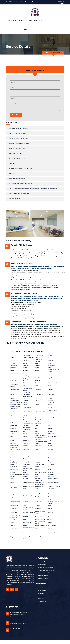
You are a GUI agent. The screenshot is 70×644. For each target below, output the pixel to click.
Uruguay (38, 532)
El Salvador (51, 402)
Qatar (12, 480)
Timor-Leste (39, 518)
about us (41, 592)
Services (21, 20)
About (15, 20)
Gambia (26, 414)
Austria (50, 363)
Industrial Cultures (43, 580)
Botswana (38, 374)
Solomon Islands (15, 504)
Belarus (25, 367)
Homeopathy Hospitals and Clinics (20, 143)
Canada (26, 383)
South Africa (39, 504)
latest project (42, 594)
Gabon (13, 414)
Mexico (13, 459)
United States (15, 532)
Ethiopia (50, 404)
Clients (35, 20)
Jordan (37, 433)
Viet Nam (38, 537)
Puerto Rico (51, 478)
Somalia (26, 504)
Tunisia (50, 521)
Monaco (50, 459)
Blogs (41, 20)
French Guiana (27, 411)
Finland (50, 407)
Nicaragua (14, 469)
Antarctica (26, 360)
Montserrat (39, 463)
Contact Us (41, 597)
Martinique (14, 455)
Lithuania (26, 445)
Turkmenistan (27, 524)
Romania (38, 480)
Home (10, 20)
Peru (37, 476)
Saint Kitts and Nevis (54, 484)
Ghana (12, 416)
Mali (24, 453)
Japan (12, 433)
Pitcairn (13, 478)
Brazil (12, 378)
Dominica (51, 400)
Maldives (13, 453)
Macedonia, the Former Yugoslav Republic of (15, 449)
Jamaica (50, 432)
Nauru (49, 465)
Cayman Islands (53, 383)
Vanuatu (13, 537)
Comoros (51, 390)
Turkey (12, 524)
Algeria (13, 357)
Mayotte (50, 455)
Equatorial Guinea (16, 404)
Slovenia (50, 499)
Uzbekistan (51, 532)
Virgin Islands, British (54, 537)
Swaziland (38, 510)
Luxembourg (39, 445)
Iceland (37, 426)
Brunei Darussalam (41, 378)
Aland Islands (39, 355)
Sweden (50, 510)
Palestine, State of (41, 474)
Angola (50, 357)
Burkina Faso (14, 381)
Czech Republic (15, 400)
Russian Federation (53, 480)
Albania (50, 355)
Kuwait (12, 440)
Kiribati (25, 436)
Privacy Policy (42, 605)
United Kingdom (53, 528)
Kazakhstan (51, 433)
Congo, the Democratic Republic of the (28, 394)
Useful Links (41, 603)
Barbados (13, 367)
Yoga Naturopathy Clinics (17, 158)
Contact (25, 29)
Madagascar (27, 449)
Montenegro (27, 463)
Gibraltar (26, 416)
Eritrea (25, 404)
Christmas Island (15, 390)
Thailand (26, 518)
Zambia (13, 543)
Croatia (13, 398)
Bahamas (26, 365)
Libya (49, 443)
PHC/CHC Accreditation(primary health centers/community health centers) (33, 189)
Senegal (13, 496)
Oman (50, 471)
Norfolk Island (14, 471)
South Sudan (14, 508)
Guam (37, 418)
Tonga (25, 521)
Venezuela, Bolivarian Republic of (29, 537)
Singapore (14, 499)
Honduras (51, 423)
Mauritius (38, 455)
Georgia (38, 414)
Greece (38, 416)
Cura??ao (38, 398)
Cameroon (14, 383)
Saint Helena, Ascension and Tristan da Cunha (40, 484)
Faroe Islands (27, 407)
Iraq (36, 429)
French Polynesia (40, 411)
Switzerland (14, 514)
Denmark (26, 400)
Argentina (51, 360)
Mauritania (26, 455)
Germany (51, 414)
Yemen (50, 541)
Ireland (50, 429)
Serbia (25, 496)
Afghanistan (27, 355)
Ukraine (25, 528)
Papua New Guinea (16, 476)
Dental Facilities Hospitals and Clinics (20, 169)
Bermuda (26, 370)
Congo (13, 394)
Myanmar (26, 465)
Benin (12, 370)
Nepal (12, 467)
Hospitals (12, 174)
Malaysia (50, 449)
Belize (49, 367)
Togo (49, 518)
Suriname (13, 510)
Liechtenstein (14, 445)
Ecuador (26, 402)
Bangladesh (51, 365)
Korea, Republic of (53, 436)
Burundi (25, 381)
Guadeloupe (27, 418)
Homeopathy (42, 568)
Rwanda (13, 484)
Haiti (12, 423)
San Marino (26, 493)
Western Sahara (40, 541)
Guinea (25, 420)
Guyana (50, 420)
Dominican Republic (16, 402)
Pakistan (13, 474)
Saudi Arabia (52, 493)
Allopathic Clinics (43, 566)
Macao (50, 445)
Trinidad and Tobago (42, 521)
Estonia (37, 404)
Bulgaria (50, 378)
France (12, 411)
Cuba (25, 398)
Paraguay (26, 476)
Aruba (25, 363)
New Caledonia (40, 467)
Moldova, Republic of (41, 459)
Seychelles (38, 496)
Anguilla (13, 360)
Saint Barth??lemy (29, 484)
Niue (49, 469)
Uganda (13, 528)
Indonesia (13, 429)
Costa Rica (51, 394)
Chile (37, 386)
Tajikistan (51, 514)
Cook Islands (39, 394)
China (49, 386)
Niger (25, 469)
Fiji (36, 407)
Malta (37, 453)
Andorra (38, 357)
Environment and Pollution (46, 577)
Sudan (50, 508)
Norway (37, 471)
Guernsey (13, 420)
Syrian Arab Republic (29, 514)
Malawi (37, 449)
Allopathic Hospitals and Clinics (19, 128)
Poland (25, 478)
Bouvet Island (52, 374)
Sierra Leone (51, 496)
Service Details (56, 53)
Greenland (51, 416)
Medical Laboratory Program (46, 574)
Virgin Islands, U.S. (16, 541)
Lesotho (26, 443)
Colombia (38, 390)
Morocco (50, 463)
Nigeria (37, 469)
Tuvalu (50, 524)
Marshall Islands (52, 453)
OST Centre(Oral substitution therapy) (21, 184)
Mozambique (14, 465)
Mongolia (13, 463)
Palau (25, 474)
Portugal (38, 478)
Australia (38, 363)
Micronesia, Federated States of (29, 459)
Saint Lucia (14, 489)
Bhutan (37, 370)
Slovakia (38, 499)
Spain (25, 508)
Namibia (38, 465)
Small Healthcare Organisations (19, 194)
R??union (26, 480)
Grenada (13, 418)
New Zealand (52, 467)
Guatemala (51, 418)
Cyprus (50, 398)
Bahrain (37, 365)
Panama (50, 474)
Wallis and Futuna (28, 541)
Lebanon (13, 443)
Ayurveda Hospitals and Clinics (18, 138)
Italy (37, 432)
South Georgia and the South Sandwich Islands (54, 504)
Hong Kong (14, 426)
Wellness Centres (14, 199)
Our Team (28, 20)
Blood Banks (13, 163)
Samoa (13, 493)
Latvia (50, 440)
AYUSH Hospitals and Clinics (17, 133)
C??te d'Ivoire (39, 381)
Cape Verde (39, 383)
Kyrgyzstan (27, 440)
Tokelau (13, 521)
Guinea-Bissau (40, 420)
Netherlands (27, 467)
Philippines (51, 476)
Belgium (38, 367)
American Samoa (28, 357)
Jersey (25, 433)
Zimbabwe (26, 543)
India (49, 426)
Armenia (13, 363)
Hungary (26, 426)
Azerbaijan (14, 365)
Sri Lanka (38, 508)
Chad (25, 386)
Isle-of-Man (14, 432)
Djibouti (37, 400)
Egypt (37, 402)
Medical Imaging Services (17, 179)
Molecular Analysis (43, 582)
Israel (25, 432)
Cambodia (51, 381)
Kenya (12, 436)
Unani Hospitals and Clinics (17, 153)
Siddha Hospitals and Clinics (17, 148)
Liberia (37, 443)
